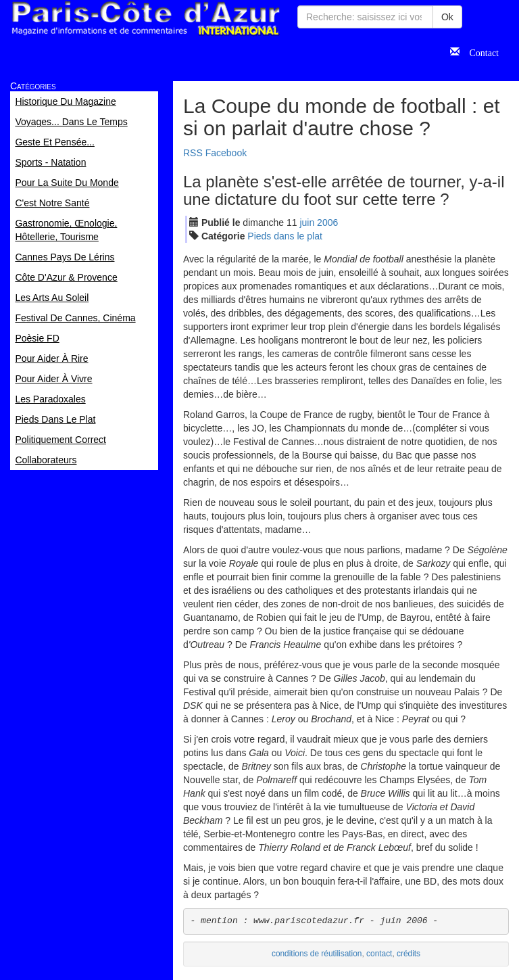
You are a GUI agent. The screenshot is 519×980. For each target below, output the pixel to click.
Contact (479, 51)
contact (379, 954)
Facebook (226, 153)
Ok (447, 17)
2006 (327, 223)
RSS (193, 153)
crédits (409, 954)
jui (307, 223)
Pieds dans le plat (285, 236)
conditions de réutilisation (317, 954)
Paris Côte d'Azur (145, 19)
